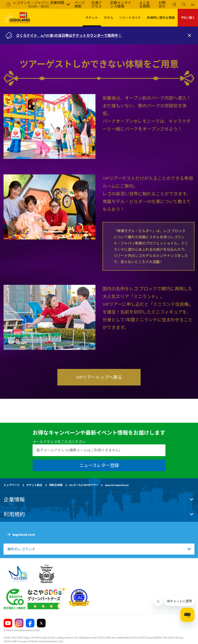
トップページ (12, 485)
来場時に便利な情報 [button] (161, 18)
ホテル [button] (109, 18)
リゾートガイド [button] (130, 18)
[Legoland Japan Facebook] (30, 623)
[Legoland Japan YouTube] (8, 623)
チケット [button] (92, 18)
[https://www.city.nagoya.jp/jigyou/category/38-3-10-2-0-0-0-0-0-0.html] (35, 598)
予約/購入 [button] (188, 18)
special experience (117, 485)
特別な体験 (56, 485)
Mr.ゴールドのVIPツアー (84, 485)
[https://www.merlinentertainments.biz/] (19, 574)
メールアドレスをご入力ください (59, 442)
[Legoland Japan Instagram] (19, 623)
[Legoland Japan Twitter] (41, 623)
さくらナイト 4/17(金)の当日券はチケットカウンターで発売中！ (69, 35)
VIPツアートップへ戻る (99, 377)
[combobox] (99, 549)
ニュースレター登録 (99, 465)
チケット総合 (34, 485)
